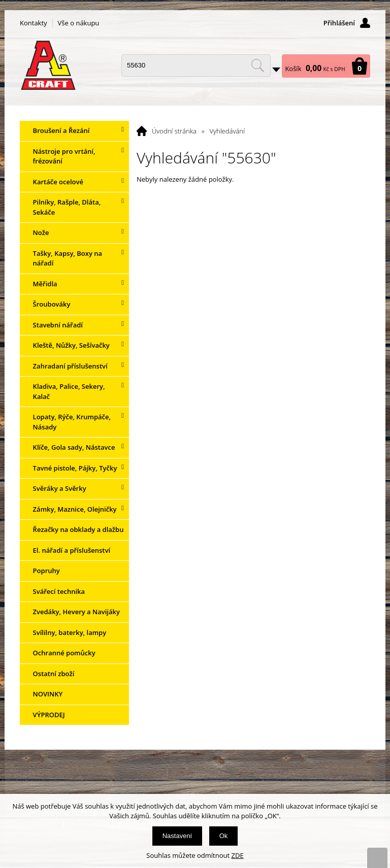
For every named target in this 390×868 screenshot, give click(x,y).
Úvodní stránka (174, 131)
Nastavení (177, 836)
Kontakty (34, 23)
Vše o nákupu (79, 23)
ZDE (238, 855)
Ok (224, 836)
